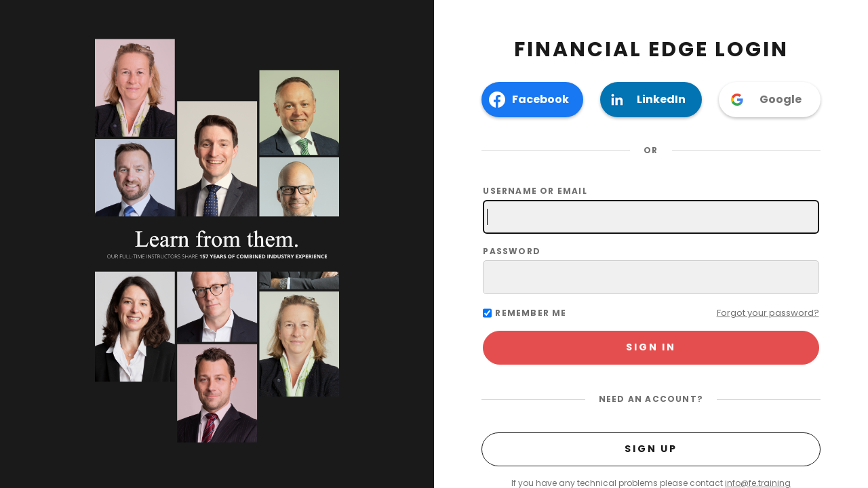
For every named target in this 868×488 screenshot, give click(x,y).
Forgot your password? (768, 313)
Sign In (651, 347)
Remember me (531, 313)
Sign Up (651, 449)
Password (651, 270)
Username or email (651, 209)
